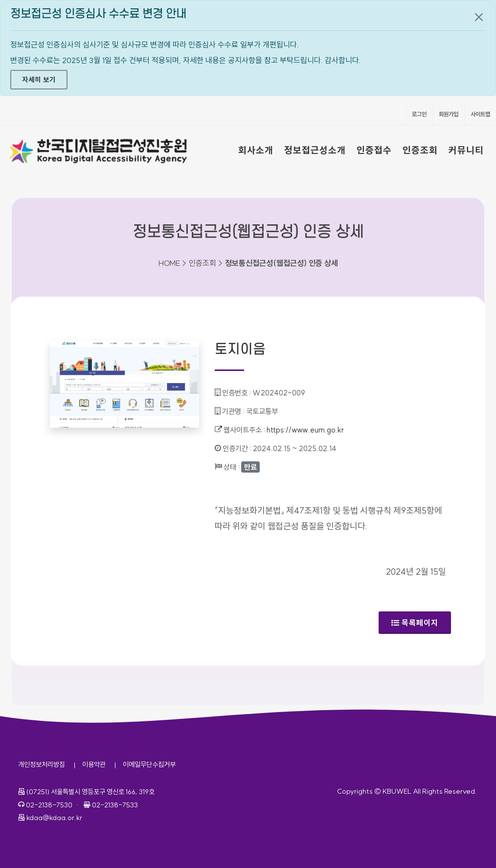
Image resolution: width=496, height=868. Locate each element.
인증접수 (374, 150)
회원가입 (449, 114)
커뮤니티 (466, 150)
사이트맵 (480, 114)
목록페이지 (415, 623)
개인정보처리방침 (42, 764)
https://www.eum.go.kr (305, 430)
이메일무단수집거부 (149, 764)
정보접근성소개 (315, 150)
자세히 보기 (39, 80)
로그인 (419, 114)
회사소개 (256, 150)
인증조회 (420, 150)
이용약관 (94, 764)
